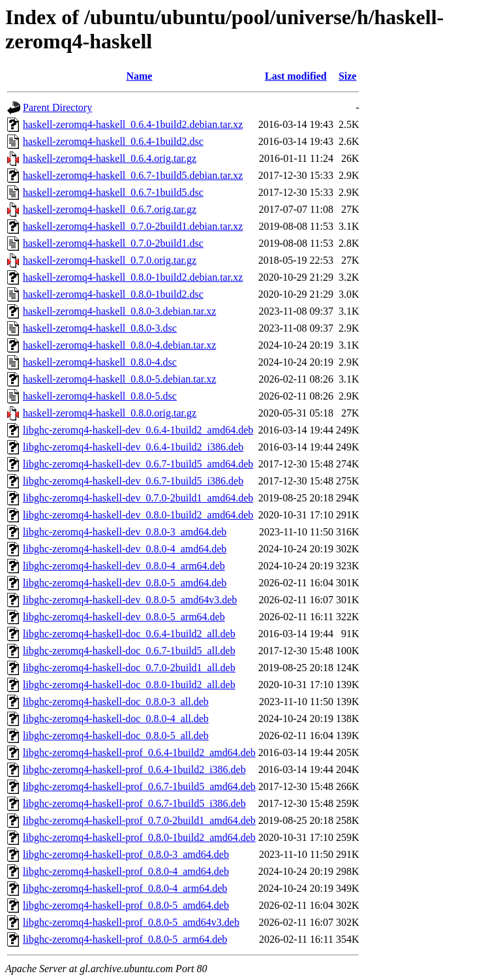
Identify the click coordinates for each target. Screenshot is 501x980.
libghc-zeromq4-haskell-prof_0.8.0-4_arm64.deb (125, 888)
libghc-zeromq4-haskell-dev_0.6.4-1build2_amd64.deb (138, 430)
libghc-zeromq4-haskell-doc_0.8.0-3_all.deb (116, 702)
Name (139, 76)
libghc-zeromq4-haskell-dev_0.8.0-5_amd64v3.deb (130, 600)
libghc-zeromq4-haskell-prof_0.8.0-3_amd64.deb (126, 854)
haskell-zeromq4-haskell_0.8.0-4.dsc (100, 362)
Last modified (296, 76)
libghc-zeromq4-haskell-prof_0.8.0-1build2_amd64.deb (139, 837)
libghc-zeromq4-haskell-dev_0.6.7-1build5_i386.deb (133, 481)
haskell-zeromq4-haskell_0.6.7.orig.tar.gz (110, 209)
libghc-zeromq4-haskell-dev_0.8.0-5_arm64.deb (124, 617)
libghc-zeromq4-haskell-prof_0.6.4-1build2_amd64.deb (139, 752)
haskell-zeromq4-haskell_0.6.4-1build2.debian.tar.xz (133, 124)
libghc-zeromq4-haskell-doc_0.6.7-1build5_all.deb (129, 651)
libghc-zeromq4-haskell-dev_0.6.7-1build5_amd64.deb (138, 464)
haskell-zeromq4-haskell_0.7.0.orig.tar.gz (110, 260)
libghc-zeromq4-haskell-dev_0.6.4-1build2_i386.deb (133, 447)
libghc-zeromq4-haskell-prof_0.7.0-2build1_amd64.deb (139, 820)
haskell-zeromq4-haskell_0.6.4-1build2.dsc (113, 141)
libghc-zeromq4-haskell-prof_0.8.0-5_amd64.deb (126, 905)
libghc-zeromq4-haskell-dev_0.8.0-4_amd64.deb (125, 549)
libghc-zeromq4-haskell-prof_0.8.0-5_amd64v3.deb (131, 922)
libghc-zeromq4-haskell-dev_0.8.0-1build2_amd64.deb (138, 515)
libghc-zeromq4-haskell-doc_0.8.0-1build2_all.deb (129, 685)
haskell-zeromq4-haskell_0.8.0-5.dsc (100, 396)
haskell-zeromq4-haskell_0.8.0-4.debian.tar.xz (119, 345)
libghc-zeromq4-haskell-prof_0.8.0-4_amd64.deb (126, 871)
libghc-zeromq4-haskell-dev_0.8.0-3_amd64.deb (125, 532)
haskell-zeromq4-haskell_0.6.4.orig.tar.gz (110, 158)
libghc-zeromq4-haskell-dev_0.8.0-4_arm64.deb (124, 566)
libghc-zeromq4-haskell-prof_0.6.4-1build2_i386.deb (134, 769)
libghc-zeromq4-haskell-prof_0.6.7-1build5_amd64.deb (139, 786)
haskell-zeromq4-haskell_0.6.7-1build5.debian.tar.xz (133, 175)
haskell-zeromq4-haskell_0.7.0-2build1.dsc (113, 243)
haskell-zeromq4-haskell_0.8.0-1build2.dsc (113, 294)
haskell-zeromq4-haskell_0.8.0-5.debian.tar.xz (119, 379)
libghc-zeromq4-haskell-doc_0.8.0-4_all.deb (116, 719)
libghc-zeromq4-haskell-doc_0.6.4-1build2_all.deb (129, 634)
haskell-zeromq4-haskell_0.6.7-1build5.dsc (113, 192)
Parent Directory (57, 107)
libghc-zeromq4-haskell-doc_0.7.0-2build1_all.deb (129, 668)
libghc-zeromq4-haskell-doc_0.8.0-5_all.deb (116, 735)
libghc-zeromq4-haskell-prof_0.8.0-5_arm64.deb (125, 939)
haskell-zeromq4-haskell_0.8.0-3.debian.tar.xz (119, 311)
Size (348, 76)
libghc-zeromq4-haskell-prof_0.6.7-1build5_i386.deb (134, 803)
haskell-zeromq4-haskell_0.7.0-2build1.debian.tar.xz (133, 226)
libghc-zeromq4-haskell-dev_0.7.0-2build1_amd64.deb (138, 498)
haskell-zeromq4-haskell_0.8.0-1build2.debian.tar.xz (133, 277)
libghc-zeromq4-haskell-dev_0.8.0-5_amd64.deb (125, 583)
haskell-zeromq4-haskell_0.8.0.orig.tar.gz (110, 413)
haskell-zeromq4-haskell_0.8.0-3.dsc (100, 328)
